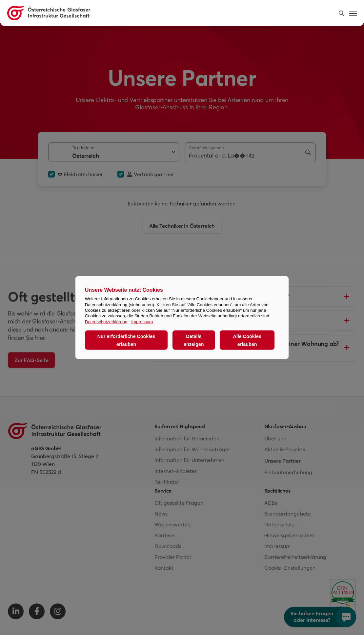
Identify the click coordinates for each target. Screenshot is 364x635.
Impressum (142, 321)
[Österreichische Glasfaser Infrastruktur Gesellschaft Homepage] (49, 13)
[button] (341, 13)
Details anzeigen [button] (194, 340)
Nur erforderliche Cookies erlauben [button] (126, 340)
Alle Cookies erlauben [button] (247, 340)
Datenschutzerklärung (106, 321)
